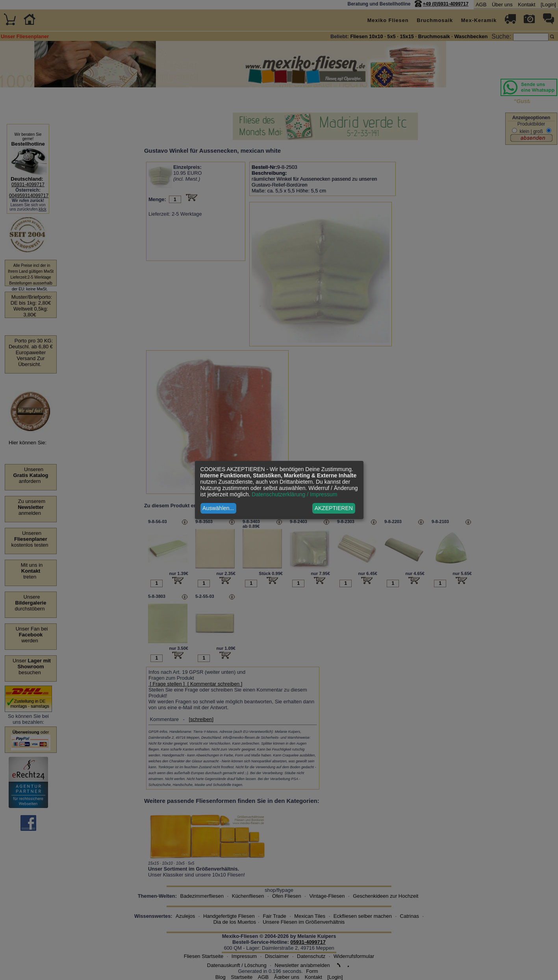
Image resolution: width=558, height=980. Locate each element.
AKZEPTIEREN (334, 508)
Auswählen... (218, 508)
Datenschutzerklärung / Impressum (294, 494)
